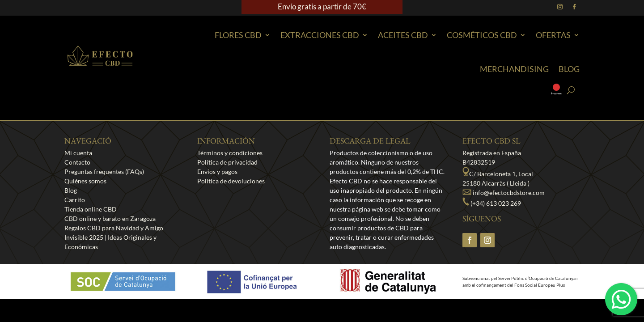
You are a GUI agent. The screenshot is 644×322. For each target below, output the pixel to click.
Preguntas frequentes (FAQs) (104, 172)
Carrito (75, 200)
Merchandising (514, 69)
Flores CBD (238, 35)
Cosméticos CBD (482, 35)
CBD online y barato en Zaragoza (110, 218)
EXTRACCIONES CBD (320, 35)
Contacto (77, 162)
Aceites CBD (403, 35)
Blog (569, 69)
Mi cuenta (78, 153)
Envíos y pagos (217, 172)
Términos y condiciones (230, 153)
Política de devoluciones (231, 181)
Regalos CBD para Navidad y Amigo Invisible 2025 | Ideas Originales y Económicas (114, 237)
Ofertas (553, 35)
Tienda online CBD (91, 209)
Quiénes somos (85, 181)
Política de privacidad (227, 162)
